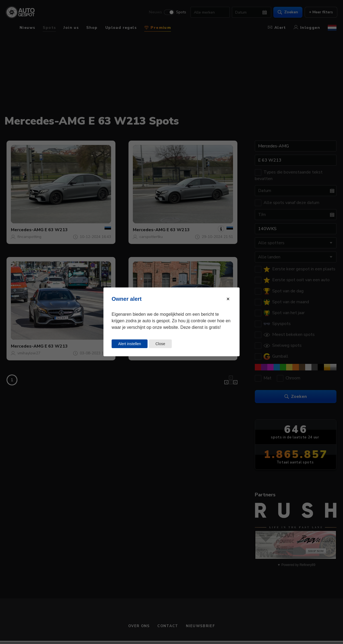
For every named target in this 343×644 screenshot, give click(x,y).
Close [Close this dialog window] (160, 344)
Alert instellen (130, 344)
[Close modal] (228, 299)
